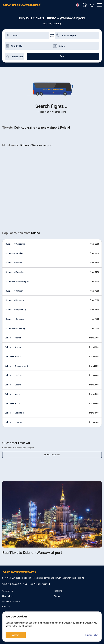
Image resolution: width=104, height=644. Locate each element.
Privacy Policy (92, 635)
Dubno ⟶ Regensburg (16, 310)
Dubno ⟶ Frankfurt (14, 375)
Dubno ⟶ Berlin (12, 404)
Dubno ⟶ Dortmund (14, 413)
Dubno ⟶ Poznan (13, 338)
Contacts (6, 606)
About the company (11, 601)
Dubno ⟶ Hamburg (15, 300)
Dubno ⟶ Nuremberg (16, 328)
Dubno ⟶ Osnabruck (15, 319)
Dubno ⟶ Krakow (13, 347)
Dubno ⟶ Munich (13, 394)
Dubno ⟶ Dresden (14, 422)
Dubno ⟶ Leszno (13, 385)
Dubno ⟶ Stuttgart (14, 291)
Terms (57, 596)
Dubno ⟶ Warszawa (15, 244)
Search (63, 56)
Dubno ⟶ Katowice (15, 272)
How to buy (7, 596)
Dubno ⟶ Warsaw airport (17, 281)
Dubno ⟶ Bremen (14, 263)
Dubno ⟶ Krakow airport (16, 366)
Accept (16, 635)
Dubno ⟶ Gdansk (13, 357)
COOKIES (58, 591)
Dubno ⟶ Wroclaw (14, 253)
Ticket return (8, 591)
